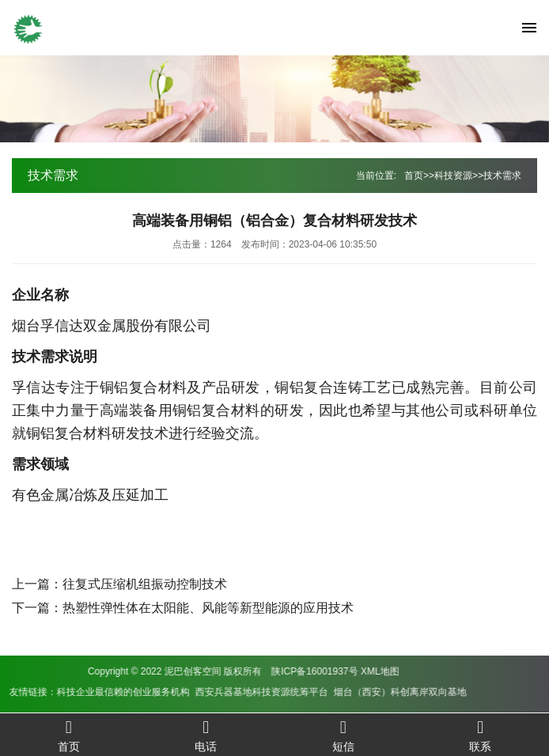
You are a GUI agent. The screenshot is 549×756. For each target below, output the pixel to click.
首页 (414, 176)
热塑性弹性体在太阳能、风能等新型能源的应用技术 (208, 608)
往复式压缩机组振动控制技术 (145, 584)
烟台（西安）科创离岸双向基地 (224, 692)
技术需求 (502, 176)
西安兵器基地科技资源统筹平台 (85, 692)
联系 (481, 735)
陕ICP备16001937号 (138, 671)
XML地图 (204, 671)
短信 (343, 735)
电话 (206, 735)
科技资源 (453, 176)
